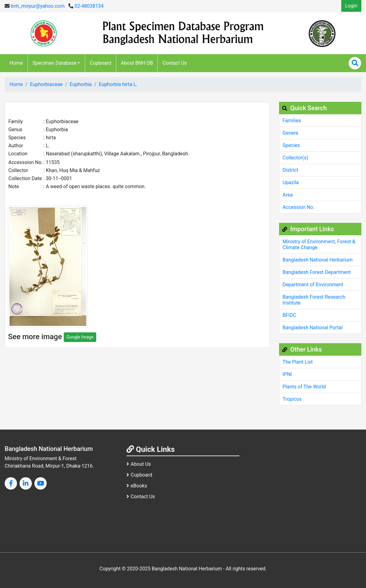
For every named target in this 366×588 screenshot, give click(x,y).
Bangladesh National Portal (312, 328)
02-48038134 (86, 6)
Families (292, 121)
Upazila (291, 182)
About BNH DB (137, 63)
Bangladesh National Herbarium (318, 260)
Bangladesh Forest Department (317, 272)
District (290, 170)
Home (16, 63)
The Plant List (298, 362)
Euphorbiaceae (46, 84)
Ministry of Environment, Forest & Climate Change (319, 244)
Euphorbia (81, 84)
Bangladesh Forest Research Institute (314, 300)
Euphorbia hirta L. (118, 84)
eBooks (137, 486)
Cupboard (100, 63)
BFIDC (289, 315)
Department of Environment (313, 285)
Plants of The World (304, 387)
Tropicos (292, 399)
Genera (290, 133)
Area (288, 195)
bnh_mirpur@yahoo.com (35, 6)
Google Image (80, 337)
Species (291, 145)
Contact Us (175, 63)
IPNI (287, 374)
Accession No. (298, 207)
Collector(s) (295, 158)
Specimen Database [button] (54, 63)
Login (351, 6)
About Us (139, 464)
